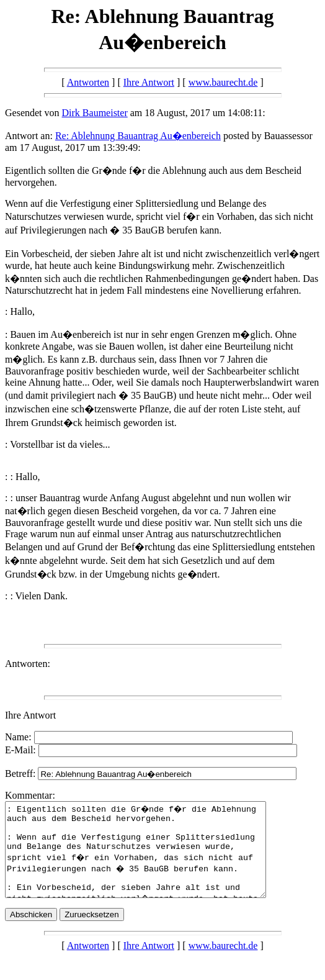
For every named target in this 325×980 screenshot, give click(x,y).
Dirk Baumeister (95, 113)
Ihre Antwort (149, 82)
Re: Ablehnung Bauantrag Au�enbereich (138, 136)
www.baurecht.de (223, 82)
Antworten (88, 82)
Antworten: (28, 664)
